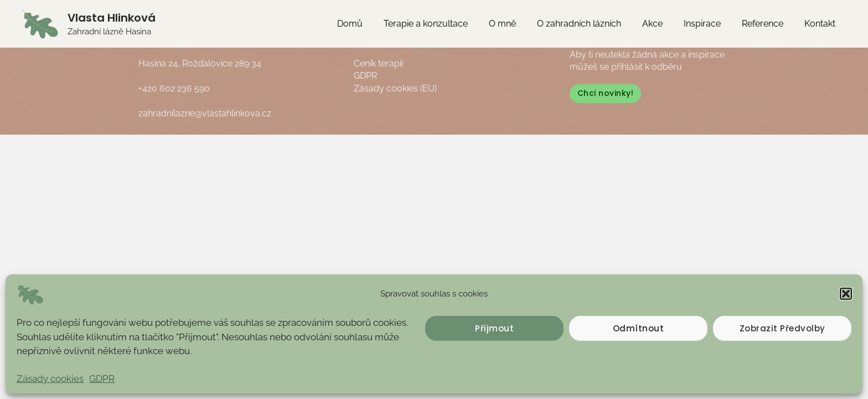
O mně (521, 24)
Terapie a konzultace (447, 24)
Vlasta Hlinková (112, 18)
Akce (664, 24)
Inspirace (711, 24)
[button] (846, 294)
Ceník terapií (378, 63)
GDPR (102, 378)
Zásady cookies (50, 378)
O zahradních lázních (594, 24)
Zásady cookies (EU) (395, 88)
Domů (375, 24)
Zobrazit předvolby (782, 328)
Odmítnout (639, 328)
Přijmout (494, 328)
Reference (768, 24)
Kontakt (821, 24)
